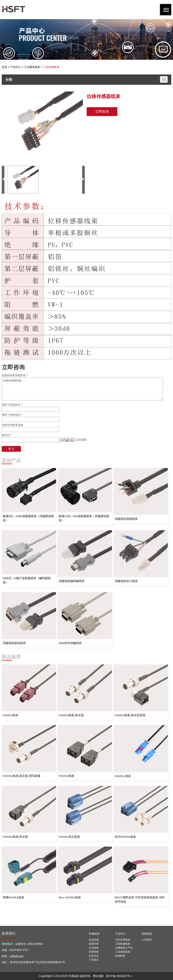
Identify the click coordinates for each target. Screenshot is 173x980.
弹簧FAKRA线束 (13, 897)
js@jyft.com (17, 956)
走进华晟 (94, 940)
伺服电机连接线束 (126, 519)
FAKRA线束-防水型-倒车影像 (22, 776)
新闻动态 (147, 934)
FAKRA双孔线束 (69, 837)
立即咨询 (102, 112)
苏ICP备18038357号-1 (119, 976)
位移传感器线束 (82, 389)
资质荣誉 (94, 952)
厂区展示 (94, 960)
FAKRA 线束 (123, 776)
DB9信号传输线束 (70, 643)
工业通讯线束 (32, 67)
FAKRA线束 (11, 715)
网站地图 (98, 976)
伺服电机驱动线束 (14, 643)
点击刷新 (81, 440)
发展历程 (94, 944)
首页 (4, 67)
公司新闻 (147, 940)
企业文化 (94, 956)
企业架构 (94, 948)
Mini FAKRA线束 (70, 897)
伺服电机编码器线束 (71, 581)
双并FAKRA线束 (125, 837)
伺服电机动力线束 (126, 581)
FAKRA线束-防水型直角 (130, 715)
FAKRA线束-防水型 (71, 715)
